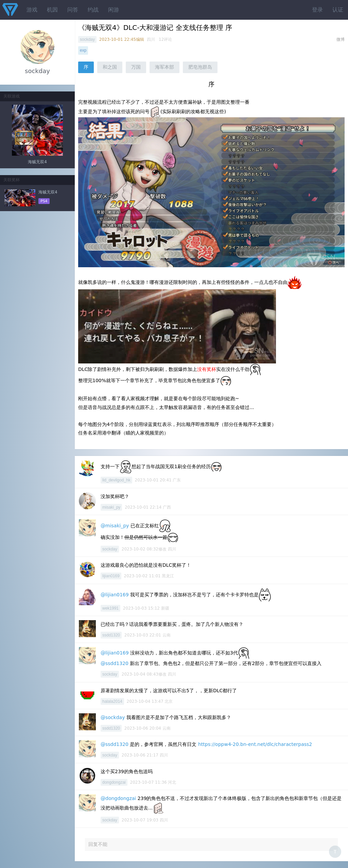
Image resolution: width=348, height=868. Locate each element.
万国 (136, 67)
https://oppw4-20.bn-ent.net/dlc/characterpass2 (255, 744)
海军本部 (164, 67)
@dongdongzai (118, 798)
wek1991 (110, 608)
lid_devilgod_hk (116, 480)
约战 (93, 10)
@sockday (113, 717)
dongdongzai (114, 782)
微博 (341, 39)
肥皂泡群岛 (200, 67)
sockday (87, 39)
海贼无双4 (37, 162)
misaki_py (111, 507)
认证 (338, 10)
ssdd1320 (111, 635)
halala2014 (112, 701)
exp (83, 50)
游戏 (32, 10)
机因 (52, 10)
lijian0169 (111, 576)
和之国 (110, 67)
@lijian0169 (115, 595)
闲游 (114, 10)
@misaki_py (115, 526)
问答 (73, 10)
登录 (317, 10)
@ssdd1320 (115, 663)
